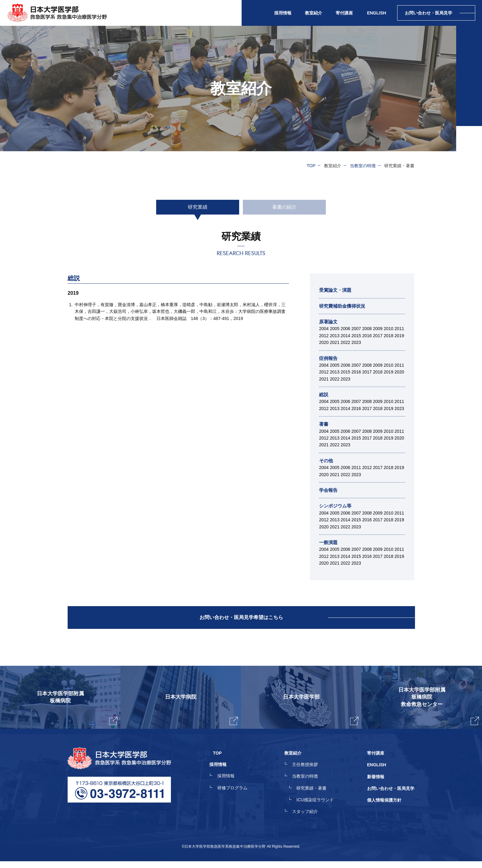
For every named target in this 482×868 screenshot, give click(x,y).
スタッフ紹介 (309, 819)
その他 (326, 461)
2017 (378, 336)
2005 (335, 329)
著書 (324, 424)
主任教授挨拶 (309, 775)
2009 (378, 329)
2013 (335, 336)
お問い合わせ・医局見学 (391, 797)
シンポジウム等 (336, 506)
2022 (345, 342)
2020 (324, 342)
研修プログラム (239, 797)
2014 (345, 336)
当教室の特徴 (363, 166)
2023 (356, 342)
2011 (399, 329)
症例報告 (329, 358)
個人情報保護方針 (384, 808)
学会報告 (329, 490)
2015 (356, 336)
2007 (356, 329)
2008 (367, 329)
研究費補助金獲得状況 (344, 306)
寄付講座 (344, 13)
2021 (335, 342)
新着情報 (376, 786)
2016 (367, 336)
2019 (399, 336)
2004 (324, 329)
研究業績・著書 (315, 797)
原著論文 (329, 322)
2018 (388, 336)
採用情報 (233, 786)
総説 (324, 395)
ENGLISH (377, 13)
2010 (388, 329)
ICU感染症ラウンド (319, 808)
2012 (324, 336)
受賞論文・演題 (336, 290)
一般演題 (329, 542)
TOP (311, 166)
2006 (345, 329)
